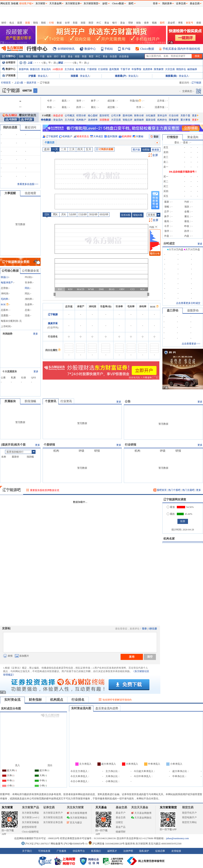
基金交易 (121, 817)
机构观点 (57, 700)
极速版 (155, 150)
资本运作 (162, 116)
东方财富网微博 (77, 813)
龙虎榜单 (148, 69)
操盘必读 (58, 116)
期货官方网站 (189, 822)
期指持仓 (181, 69)
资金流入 (43, 76)
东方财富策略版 (30, 822)
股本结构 (127, 116)
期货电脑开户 (189, 817)
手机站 (109, 49)
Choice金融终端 (30, 832)
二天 (64, 149)
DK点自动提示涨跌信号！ (183, 172)
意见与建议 (74, 823)
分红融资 (151, 116)
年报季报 (136, 69)
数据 (59, 23)
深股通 (74, 76)
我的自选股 (10, 127)
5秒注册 (153, 629)
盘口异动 (173, 310)
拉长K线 (126, 215)
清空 (150, 657)
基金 (123, 23)
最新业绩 (151, 120)
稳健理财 (121, 832)
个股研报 (92, 69)
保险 (138, 23)
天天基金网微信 (141, 818)
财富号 (190, 23)
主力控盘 (70, 120)
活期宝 (119, 822)
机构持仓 (162, 120)
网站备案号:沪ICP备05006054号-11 (70, 844)
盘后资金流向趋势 (107, 708)
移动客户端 (25, 3)
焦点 (12, 23)
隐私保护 (144, 851)
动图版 (146, 150)
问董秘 (140, 136)
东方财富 (7, 807)
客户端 (126, 49)
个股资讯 (51, 401)
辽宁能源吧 (52, 136)
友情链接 (176, 851)
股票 (20, 23)
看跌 (171, 514)
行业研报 (103, 69)
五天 (89, 149)
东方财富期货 (168, 807)
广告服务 (62, 851)
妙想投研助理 (29, 827)
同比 (27, 288)
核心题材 (93, 116)
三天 (72, 149)
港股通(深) (171, 76)
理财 (131, 23)
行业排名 (78, 700)
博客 (180, 23)
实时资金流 (12, 700)
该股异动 (193, 310)
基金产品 (121, 827)
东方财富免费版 (30, 813)
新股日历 (35, 69)
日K (47, 214)
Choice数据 (147, 49)
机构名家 (169, 539)
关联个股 (185, 116)
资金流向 (46, 69)
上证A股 (19, 83)
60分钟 (104, 214)
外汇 (99, 23)
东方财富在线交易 (53, 817)
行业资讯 (66, 401)
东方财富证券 (73, 3)
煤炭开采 (31, 83)
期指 (36, 23)
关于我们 (27, 851)
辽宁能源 (53, 314)
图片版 (136, 150)
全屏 (155, 155)
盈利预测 (114, 69)
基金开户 (121, 813)
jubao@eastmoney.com (177, 838)
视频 (154, 23)
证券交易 (181, 3)
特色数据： (47, 120)
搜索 (199, 23)
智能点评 (127, 120)
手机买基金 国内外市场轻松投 (181, 49)
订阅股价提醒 (105, 149)
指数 (21, 56)
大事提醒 (10, 193)
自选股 (113, 56)
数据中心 (90, 49)
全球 (67, 23)
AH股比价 (58, 69)
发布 (132, 657)
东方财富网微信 (77, 818)
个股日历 (50, 143)
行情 (51, 23)
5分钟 (72, 214)
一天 (55, 149)
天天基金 (101, 807)
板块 (49, 56)
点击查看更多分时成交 (188, 303)
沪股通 (32, 76)
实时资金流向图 (81, 708)
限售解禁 (159, 69)
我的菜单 (167, 3)
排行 (56, 56)
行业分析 (174, 116)
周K (55, 214)
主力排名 (69, 69)
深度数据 (104, 120)
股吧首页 (160, 490)
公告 (128, 401)
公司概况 (70, 116)
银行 (115, 23)
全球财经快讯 (66, 49)
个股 (42, 56)
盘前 (47, 149)
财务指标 (35, 700)
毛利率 (4, 299)
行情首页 (6, 83)
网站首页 (5, 3)
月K (64, 214)
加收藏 (15, 3)
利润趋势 (8, 334)
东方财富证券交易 (53, 822)
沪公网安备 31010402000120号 (106, 844)
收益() (4, 277)
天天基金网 (55, 3)
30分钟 (93, 214)
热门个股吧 (174, 490)
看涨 (171, 507)
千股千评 (125, 69)
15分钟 (82, 214)
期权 (43, 23)
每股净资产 (7, 283)
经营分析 (81, 116)
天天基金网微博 (141, 813)
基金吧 (171, 23)
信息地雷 (30, 193)
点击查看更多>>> (191, 344)
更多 (195, 116)
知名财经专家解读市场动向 (117, 700)
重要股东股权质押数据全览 (45, 490)
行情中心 (9, 56)
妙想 (105, 3)
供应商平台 (79, 851)
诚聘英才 (112, 851)
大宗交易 (170, 69)
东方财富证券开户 (53, 813)
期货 (91, 23)
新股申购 (24, 69)
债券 (146, 23)
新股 (28, 23)
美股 (75, 23)
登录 (144, 629)
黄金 (107, 23)
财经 (4, 23)
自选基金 (124, 56)
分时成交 (169, 243)
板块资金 (81, 69)
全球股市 (9, 63)
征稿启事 (160, 851)
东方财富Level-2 (31, 817)
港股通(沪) (121, 76)
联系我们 (96, 851)
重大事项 (185, 120)
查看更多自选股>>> (28, 184)
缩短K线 (138, 215)
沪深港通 (9, 76)
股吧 (162, 23)
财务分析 (139, 116)
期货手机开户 (189, 813)
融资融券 (192, 69)
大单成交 (98, 136)
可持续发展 (44, 851)
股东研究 (104, 116)
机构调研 (127, 136)
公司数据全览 (30, 271)
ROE (5, 304)
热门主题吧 (188, 490)
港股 (83, 23)
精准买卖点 (83, 136)
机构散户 (81, 120)
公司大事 (116, 116)
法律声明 (128, 851)
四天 (80, 149)
